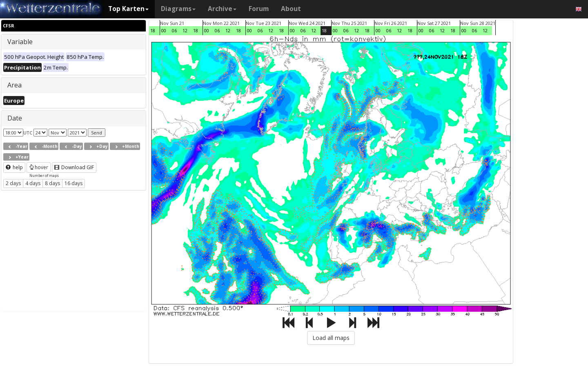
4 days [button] (33, 183)
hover (39, 167)
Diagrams (178, 9)
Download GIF (74, 167)
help (14, 167)
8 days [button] (52, 183)
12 (185, 30)
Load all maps (331, 338)
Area (14, 85)
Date (15, 118)
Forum (259, 9)
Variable (20, 42)
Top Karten (128, 9)
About (291, 9)
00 (164, 30)
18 (153, 30)
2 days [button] (13, 183)
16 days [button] (73, 183)
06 (174, 30)
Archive (222, 9)
